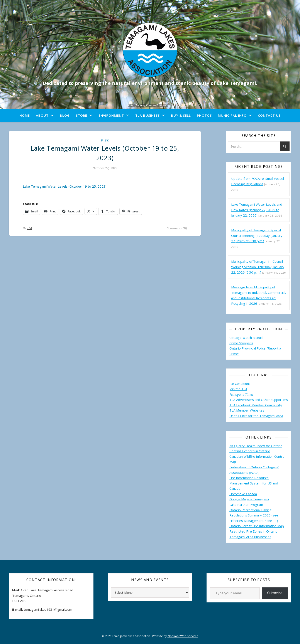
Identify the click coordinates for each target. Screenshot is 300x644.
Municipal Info (232, 115)
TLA (30, 228)
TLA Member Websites (247, 410)
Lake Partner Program (246, 504)
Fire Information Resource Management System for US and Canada (254, 483)
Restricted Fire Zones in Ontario (253, 531)
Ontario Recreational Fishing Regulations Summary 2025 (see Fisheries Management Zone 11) (254, 515)
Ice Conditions (240, 383)
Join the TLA (238, 389)
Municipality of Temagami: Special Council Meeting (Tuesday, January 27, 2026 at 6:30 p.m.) (257, 235)
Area (280, 416)
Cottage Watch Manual (246, 338)
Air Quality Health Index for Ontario (256, 446)
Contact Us (269, 115)
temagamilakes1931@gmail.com (48, 609)
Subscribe (275, 593)
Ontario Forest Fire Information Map (257, 526)
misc (105, 140)
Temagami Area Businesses (250, 537)
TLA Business (147, 115)
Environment (111, 115)
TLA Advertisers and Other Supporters (259, 400)
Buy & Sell (181, 115)
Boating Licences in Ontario (250, 451)
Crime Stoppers (241, 343)
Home (25, 115)
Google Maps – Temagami (249, 499)
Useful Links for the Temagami (253, 416)
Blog (65, 115)
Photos (204, 115)
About (42, 115)
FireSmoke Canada (243, 494)
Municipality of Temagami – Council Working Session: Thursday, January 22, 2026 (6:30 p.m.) (258, 267)
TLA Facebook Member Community (256, 405)
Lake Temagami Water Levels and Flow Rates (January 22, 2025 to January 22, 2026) (257, 210)
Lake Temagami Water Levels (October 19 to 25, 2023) (65, 186)
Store (81, 115)
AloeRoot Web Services (183, 636)
